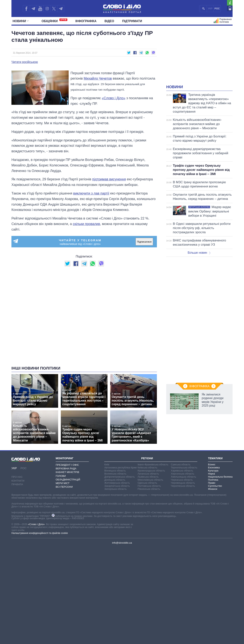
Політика (213, 480)
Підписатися (144, 242)
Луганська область (148, 474)
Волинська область (115, 474)
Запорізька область (115, 489)
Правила (17, 484)
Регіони (147, 458)
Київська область (147, 468)
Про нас (17, 477)
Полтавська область (149, 486)
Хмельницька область (183, 477)
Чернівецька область (183, 483)
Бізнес (212, 464)
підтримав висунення (109, 179)
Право (212, 483)
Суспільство (215, 486)
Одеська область (147, 483)
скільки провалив (86, 224)
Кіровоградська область (151, 471)
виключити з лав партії (91, 193)
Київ (107, 464)
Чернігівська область (183, 486)
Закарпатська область (117, 486)
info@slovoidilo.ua (122, 543)
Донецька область (115, 480)
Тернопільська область (184, 468)
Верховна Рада (66, 468)
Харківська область (182, 471)
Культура (213, 471)
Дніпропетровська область (120, 477)
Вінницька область (115, 471)
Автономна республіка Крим (120, 468)
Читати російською (25, 62)
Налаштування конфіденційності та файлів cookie (40, 533)
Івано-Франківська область (153, 464)
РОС (217, 8)
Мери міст (63, 483)
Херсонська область (182, 474)
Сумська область (181, 464)
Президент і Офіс (67, 465)
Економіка (214, 468)
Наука (211, 474)
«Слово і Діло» (114, 98)
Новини (21, 21)
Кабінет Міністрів (67, 472)
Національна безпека (220, 477)
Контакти (18, 481)
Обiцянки (54, 21)
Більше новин (199, 253)
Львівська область (148, 477)
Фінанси (213, 489)
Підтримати (132, 21)
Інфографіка (86, 21)
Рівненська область (149, 489)
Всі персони (64, 487)
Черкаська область (182, 480)
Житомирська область (117, 483)
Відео (109, 21)
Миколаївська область (150, 480)
